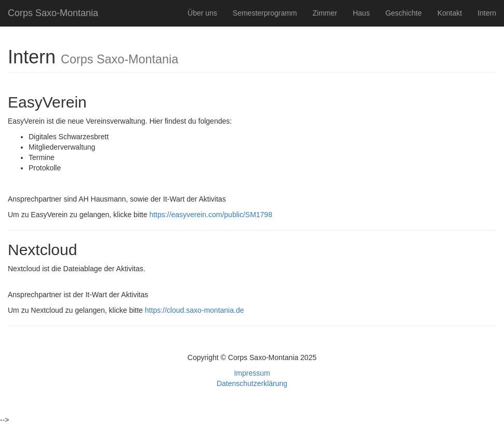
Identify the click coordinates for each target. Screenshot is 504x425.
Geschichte (404, 13)
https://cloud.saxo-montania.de (195, 310)
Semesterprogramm (265, 13)
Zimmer (325, 13)
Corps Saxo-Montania (53, 13)
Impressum (252, 373)
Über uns (202, 13)
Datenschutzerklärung (252, 383)
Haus (361, 13)
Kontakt (450, 13)
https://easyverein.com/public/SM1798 (211, 215)
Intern (487, 13)
